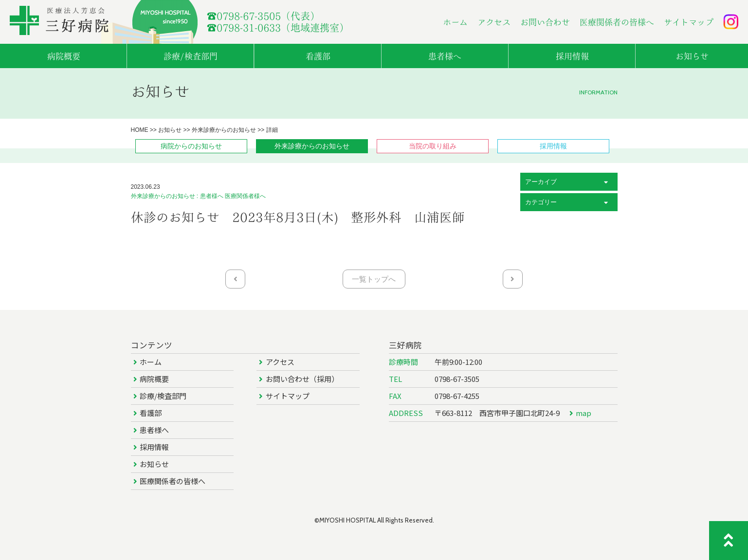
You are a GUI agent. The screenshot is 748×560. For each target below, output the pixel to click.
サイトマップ (689, 22)
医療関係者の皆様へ (617, 22)
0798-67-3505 (457, 379)
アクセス (494, 22)
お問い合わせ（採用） (302, 379)
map (584, 413)
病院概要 (154, 379)
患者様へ (154, 430)
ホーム (455, 22)
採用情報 (154, 447)
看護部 (151, 413)
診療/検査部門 (163, 396)
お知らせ (154, 464)
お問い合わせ (545, 22)
